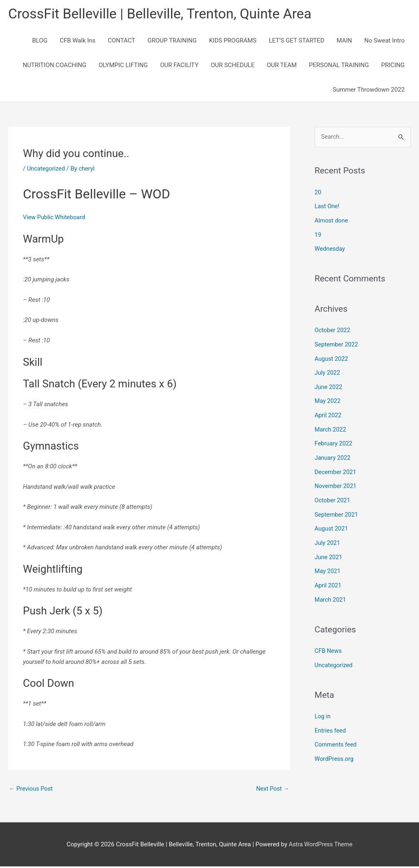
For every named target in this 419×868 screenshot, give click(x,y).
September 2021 (337, 509)
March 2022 (331, 427)
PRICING (393, 66)
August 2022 (332, 358)
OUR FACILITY (179, 66)
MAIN (345, 42)
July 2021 (328, 537)
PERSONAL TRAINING (339, 66)
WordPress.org (335, 749)
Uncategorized (47, 169)
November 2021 (336, 482)
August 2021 (332, 523)
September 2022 (337, 344)
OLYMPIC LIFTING (123, 66)
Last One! (328, 207)
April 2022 (329, 413)
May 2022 (328, 399)
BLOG (40, 42)
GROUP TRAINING (172, 42)
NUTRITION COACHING (55, 66)
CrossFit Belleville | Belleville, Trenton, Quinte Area (166, 15)
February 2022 (334, 440)
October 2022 (333, 330)
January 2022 (333, 454)
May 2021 (328, 564)
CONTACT (121, 42)
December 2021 (336, 468)
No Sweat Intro (384, 42)
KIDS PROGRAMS (233, 42)
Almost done (332, 221)
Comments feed (337, 735)
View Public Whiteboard (55, 218)
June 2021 (329, 551)
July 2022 (328, 371)
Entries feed (331, 722)
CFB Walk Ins (78, 42)
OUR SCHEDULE (233, 66)
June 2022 (329, 385)
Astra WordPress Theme (321, 846)
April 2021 (329, 578)
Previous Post (32, 790)
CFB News (329, 643)
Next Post (272, 790)
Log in (323, 708)
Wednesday (330, 249)
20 (318, 193)
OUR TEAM (282, 66)
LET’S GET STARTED (297, 42)
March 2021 (331, 592)
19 (318, 235)
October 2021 (333, 495)
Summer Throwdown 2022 (369, 91)
